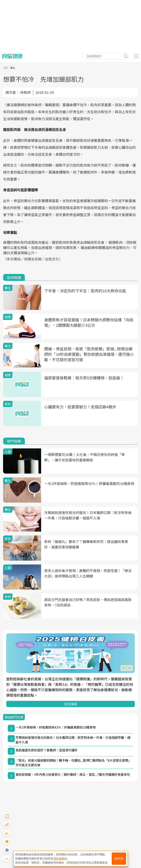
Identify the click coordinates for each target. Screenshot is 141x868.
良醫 (5, 68)
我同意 (119, 859)
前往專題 (71, 704)
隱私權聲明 (60, 859)
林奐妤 (25, 92)
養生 (13, 68)
